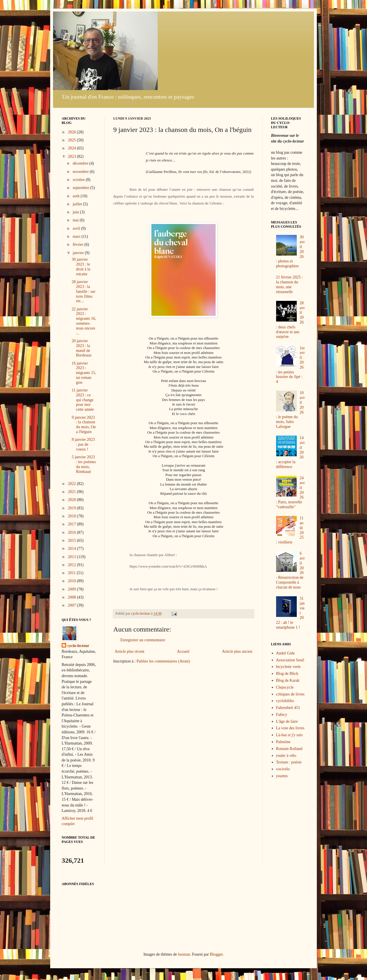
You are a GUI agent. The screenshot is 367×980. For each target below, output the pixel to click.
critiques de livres (290, 694)
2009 (73, 589)
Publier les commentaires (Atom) (163, 661)
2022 (73, 484)
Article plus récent (129, 651)
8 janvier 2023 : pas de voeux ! (83, 444)
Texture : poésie (289, 762)
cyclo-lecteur (78, 646)
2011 (72, 573)
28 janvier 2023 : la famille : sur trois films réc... (84, 291)
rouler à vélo (286, 756)
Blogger (216, 954)
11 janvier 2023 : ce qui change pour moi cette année (83, 400)
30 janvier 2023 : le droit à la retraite (81, 267)
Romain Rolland (289, 749)
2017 (73, 524)
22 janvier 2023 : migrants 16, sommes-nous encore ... (84, 321)
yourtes (282, 776)
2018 (73, 516)
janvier (79, 253)
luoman (184, 954)
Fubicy (282, 715)
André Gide (286, 653)
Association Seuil (290, 660)
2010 (73, 581)
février (78, 244)
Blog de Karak (288, 680)
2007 (73, 605)
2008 (73, 597)
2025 (73, 140)
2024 (73, 148)
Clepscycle (285, 687)
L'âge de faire (287, 721)
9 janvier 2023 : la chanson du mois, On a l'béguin (84, 425)
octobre (79, 180)
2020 (73, 500)
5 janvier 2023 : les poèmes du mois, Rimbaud (84, 464)
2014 (73, 549)
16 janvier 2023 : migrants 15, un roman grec (84, 373)
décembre (81, 163)
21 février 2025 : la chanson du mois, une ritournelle (290, 284)
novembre (81, 172)
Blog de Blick (287, 674)
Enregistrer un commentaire (143, 640)
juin (76, 212)
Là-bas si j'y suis (289, 735)
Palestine (283, 742)
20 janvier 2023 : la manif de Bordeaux (82, 348)
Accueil (183, 651)
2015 (73, 540)
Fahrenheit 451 (288, 708)
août (77, 196)
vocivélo (283, 769)
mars (77, 236)
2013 (73, 557)
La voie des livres (290, 728)
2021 (73, 492)
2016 (73, 532)
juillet (78, 204)
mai (76, 220)
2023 (73, 156)
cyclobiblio (285, 701)
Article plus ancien (237, 651)
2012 (73, 565)
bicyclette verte (288, 667)
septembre (81, 188)
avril (77, 228)
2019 (73, 508)
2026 (73, 132)
